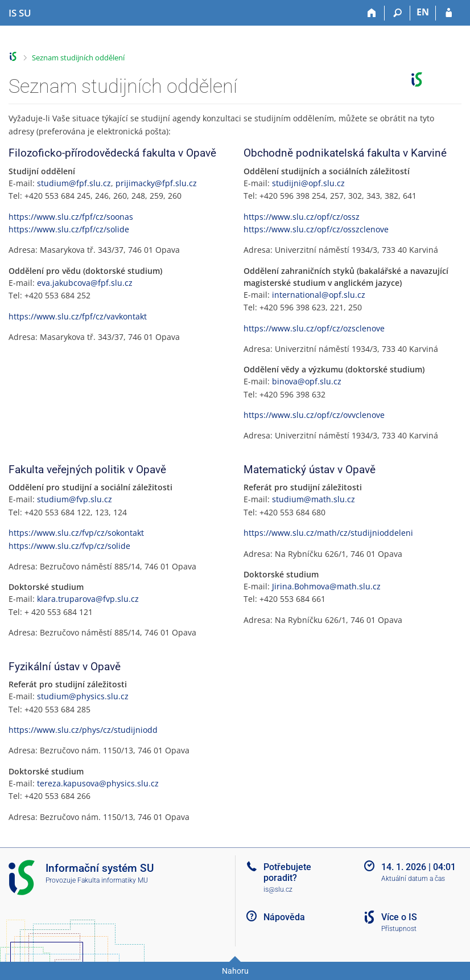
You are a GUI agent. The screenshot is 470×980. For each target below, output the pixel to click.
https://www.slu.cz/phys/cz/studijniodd (83, 730)
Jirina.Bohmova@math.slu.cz (326, 586)
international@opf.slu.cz (319, 295)
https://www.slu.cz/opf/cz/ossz (302, 217)
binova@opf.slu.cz (307, 381)
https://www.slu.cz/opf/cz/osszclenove (316, 229)
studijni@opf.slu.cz (308, 183)
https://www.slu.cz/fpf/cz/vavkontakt (78, 316)
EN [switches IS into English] (423, 12)
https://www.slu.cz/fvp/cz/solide (69, 546)
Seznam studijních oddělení (78, 58)
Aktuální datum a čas (413, 879)
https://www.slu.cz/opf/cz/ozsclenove (314, 328)
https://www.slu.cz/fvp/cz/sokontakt (76, 533)
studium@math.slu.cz (314, 499)
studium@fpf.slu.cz (74, 183)
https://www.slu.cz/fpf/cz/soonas (71, 217)
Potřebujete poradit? (287, 872)
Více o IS (399, 917)
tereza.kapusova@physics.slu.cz (98, 783)
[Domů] (372, 13)
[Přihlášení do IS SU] (449, 13)
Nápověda (284, 917)
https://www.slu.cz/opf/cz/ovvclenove (314, 415)
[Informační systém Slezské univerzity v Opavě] (20, 13)
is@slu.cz (278, 889)
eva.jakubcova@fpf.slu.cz (85, 283)
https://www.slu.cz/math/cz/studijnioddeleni (328, 533)
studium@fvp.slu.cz (75, 499)
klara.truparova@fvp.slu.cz (88, 599)
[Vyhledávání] (397, 13)
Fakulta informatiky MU (113, 880)
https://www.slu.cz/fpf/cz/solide (69, 229)
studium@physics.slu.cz (83, 696)
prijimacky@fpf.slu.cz (156, 183)
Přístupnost (399, 929)
